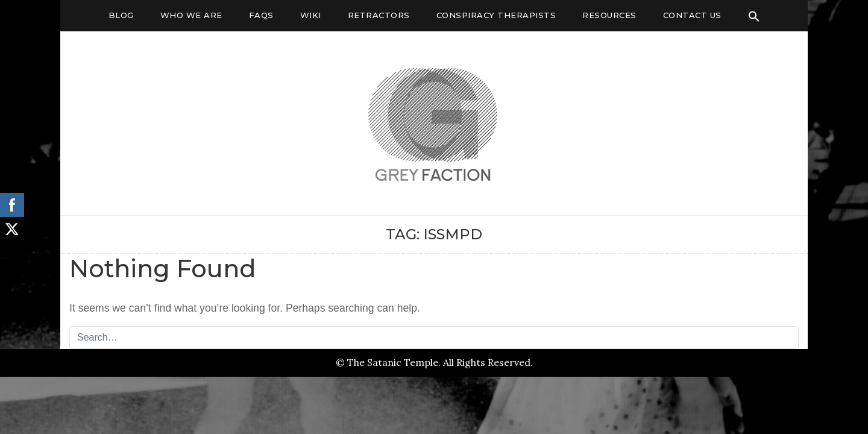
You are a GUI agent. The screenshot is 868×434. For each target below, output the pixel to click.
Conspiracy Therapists (496, 15)
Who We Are (191, 15)
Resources (609, 15)
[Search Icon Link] (754, 16)
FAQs (261, 15)
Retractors (379, 15)
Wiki (311, 15)
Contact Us (692, 15)
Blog (121, 15)
